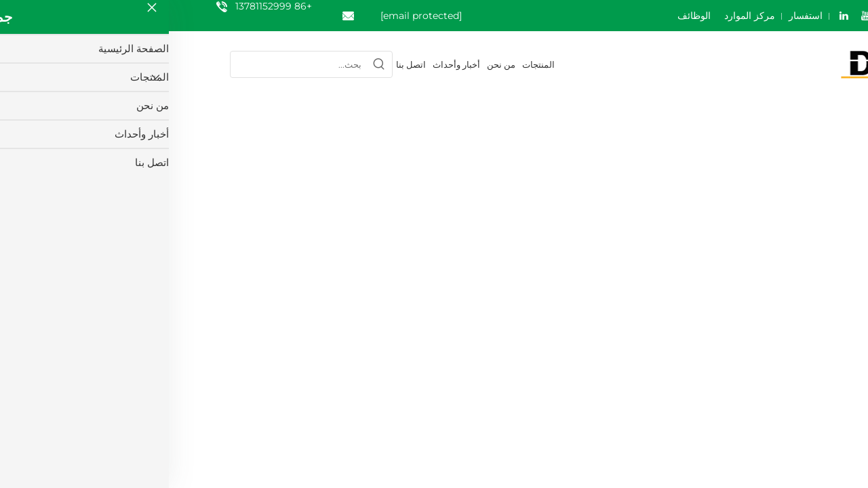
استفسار (637, 16)
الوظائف (525, 16)
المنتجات (370, 64)
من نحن (332, 64)
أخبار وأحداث (288, 64)
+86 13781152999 (105, 6)
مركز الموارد (581, 16)
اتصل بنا (242, 64)
